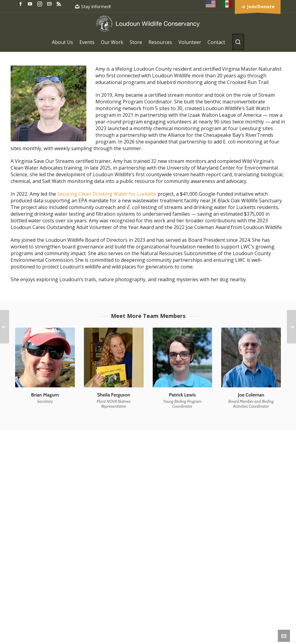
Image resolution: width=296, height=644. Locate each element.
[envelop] (50, 3)
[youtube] (31, 3)
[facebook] (22, 3)
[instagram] (41, 4)
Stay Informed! (93, 6)
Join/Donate (261, 6)
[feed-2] (60, 3)
